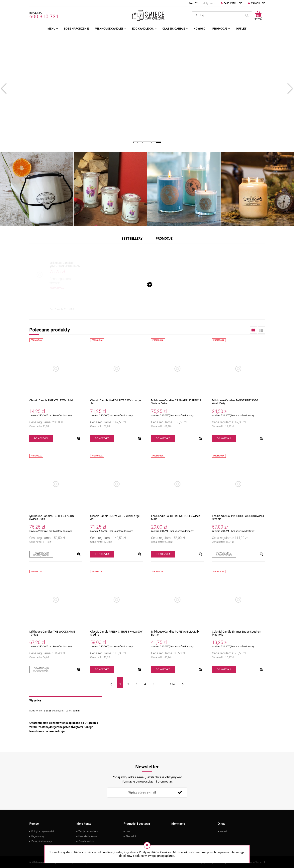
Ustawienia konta (88, 836)
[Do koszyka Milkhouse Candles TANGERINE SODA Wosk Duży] (224, 438)
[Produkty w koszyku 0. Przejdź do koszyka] (258, 15)
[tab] (136, 142)
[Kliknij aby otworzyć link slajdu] (147, 89)
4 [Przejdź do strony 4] (145, 684)
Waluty (194, 3)
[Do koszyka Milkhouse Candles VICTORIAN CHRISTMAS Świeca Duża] (57, 288)
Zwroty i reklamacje (42, 841)
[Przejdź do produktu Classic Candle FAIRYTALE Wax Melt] (56, 369)
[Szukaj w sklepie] (218, 15)
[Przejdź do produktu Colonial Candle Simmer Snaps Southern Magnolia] (238, 600)
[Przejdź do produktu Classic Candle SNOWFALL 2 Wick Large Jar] (117, 484)
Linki (128, 831)
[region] (147, 89)
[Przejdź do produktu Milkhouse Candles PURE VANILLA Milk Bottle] (178, 600)
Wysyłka (35, 700)
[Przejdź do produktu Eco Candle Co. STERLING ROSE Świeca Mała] (178, 484)
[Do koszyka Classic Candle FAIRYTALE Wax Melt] (41, 438)
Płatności (131, 836)
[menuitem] (53, 29)
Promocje (164, 239)
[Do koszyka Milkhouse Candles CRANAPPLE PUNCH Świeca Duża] (163, 438)
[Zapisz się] (180, 793)
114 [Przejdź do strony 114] (172, 684)
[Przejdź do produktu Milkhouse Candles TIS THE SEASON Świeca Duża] (56, 484)
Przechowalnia (86, 841)
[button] (4, 87)
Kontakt (224, 831)
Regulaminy (38, 836)
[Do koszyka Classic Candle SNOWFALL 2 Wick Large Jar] (102, 554)
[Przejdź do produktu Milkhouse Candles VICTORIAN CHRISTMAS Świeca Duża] (65, 264)
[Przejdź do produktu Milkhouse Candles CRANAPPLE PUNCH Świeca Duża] (178, 369)
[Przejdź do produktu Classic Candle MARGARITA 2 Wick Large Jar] (117, 369)
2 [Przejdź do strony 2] (128, 684)
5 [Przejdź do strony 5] (153, 684)
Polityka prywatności (43, 831)
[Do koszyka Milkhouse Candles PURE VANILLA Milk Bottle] (163, 670)
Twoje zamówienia (89, 831)
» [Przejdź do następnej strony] (182, 683)
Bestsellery (132, 239)
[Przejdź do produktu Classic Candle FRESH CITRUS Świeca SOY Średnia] (117, 600)
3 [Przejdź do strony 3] (137, 684)
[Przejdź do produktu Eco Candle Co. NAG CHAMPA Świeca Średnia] (65, 311)
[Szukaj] (247, 15)
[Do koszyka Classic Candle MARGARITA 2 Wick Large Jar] (102, 438)
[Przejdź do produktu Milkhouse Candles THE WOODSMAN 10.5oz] (56, 600)
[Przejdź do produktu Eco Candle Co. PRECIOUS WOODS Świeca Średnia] (238, 484)
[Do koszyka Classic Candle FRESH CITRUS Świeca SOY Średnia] (102, 670)
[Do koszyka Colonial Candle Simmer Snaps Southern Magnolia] (224, 670)
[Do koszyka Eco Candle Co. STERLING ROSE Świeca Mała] (163, 554)
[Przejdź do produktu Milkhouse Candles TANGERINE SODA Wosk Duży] (238, 369)
